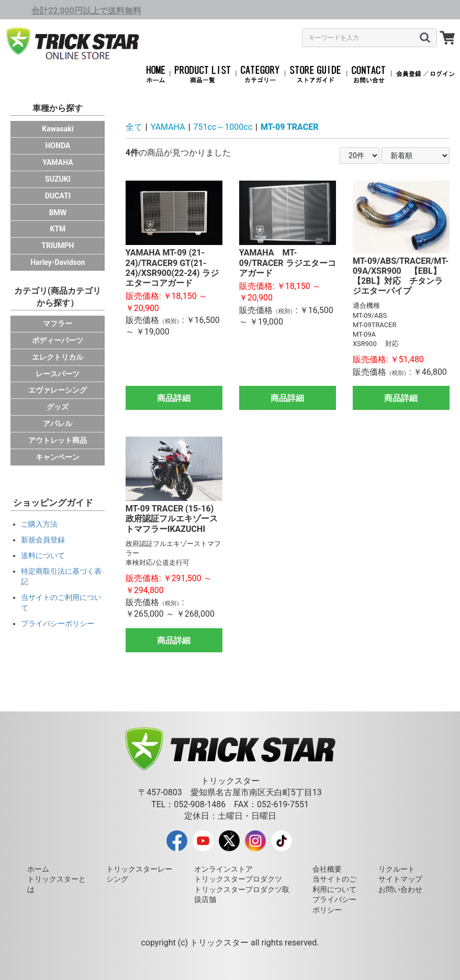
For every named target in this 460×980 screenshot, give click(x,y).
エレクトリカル (58, 357)
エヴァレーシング (58, 390)
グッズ (58, 407)
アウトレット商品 (58, 440)
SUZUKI (58, 179)
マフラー (58, 324)
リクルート (397, 869)
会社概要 (327, 869)
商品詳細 (174, 398)
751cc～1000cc (223, 127)
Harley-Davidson (58, 262)
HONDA (58, 146)
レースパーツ (58, 374)
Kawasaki (58, 129)
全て (134, 127)
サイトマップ (400, 879)
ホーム (38, 869)
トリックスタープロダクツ (238, 879)
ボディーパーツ (58, 340)
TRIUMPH (58, 246)
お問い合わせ (400, 889)
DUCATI (58, 196)
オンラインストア (223, 869)
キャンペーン (58, 457)
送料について (43, 555)
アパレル (58, 424)
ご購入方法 (39, 524)
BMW (58, 213)
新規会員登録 (43, 540)
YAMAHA (58, 162)
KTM (58, 229)
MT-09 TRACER (289, 127)
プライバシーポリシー (58, 623)
